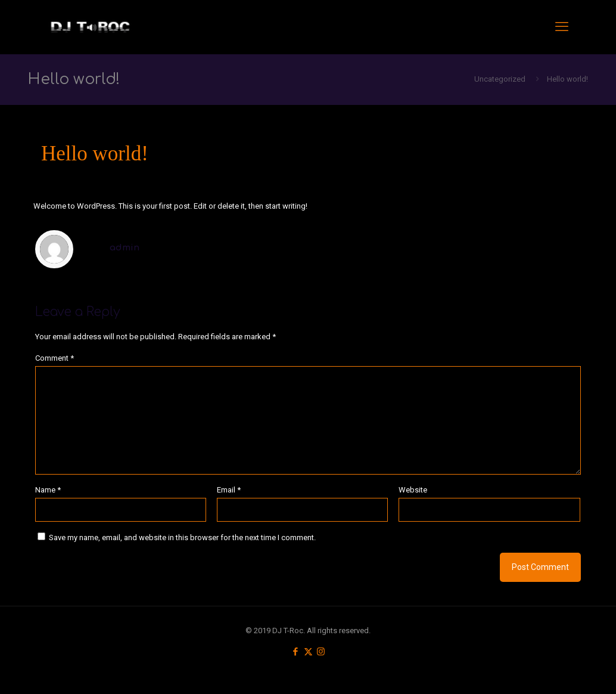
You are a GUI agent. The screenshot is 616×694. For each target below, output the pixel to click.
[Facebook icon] (296, 652)
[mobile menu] (562, 27)
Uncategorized (500, 79)
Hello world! (567, 79)
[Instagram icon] (321, 652)
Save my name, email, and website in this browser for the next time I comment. (182, 537)
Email (229, 490)
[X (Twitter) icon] (308, 652)
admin (125, 248)
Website (413, 490)
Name (48, 490)
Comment (55, 358)
